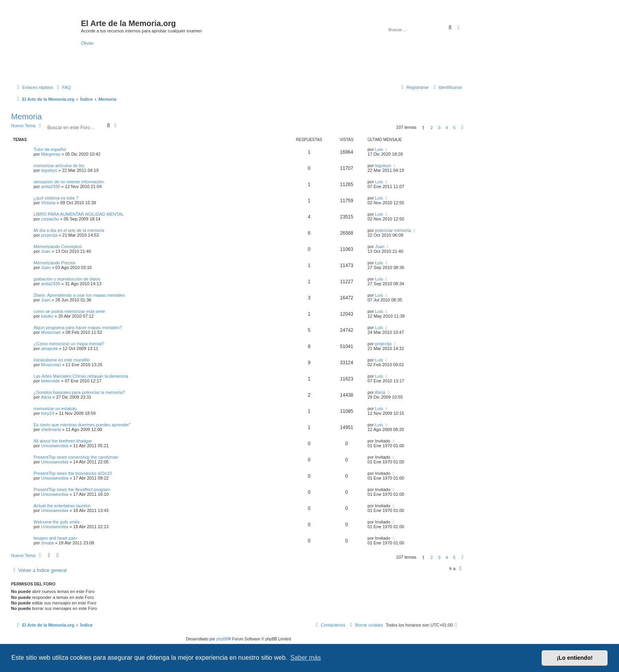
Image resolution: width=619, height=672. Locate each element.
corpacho (50, 219)
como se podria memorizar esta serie (69, 311)
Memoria (26, 117)
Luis (379, 149)
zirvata (47, 543)
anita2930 (51, 186)
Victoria (48, 203)
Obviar (87, 43)
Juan (46, 251)
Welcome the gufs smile (57, 522)
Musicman (51, 332)
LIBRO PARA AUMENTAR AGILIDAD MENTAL (79, 214)
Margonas (51, 154)
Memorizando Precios (54, 263)
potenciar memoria (393, 230)
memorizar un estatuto (55, 408)
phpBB (222, 639)
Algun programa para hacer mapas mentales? (78, 328)
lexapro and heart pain (55, 538)
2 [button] (431, 128)
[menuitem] (63, 87)
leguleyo (49, 170)
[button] (462, 128)
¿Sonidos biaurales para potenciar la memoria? (79, 392)
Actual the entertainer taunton (62, 506)
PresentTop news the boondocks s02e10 (73, 473)
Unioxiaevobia (55, 446)
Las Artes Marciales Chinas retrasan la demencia (81, 376)
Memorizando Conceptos (58, 247)
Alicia (46, 397)
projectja (49, 235)
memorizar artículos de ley (59, 166)
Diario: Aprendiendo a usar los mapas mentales (79, 295)
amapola (49, 348)
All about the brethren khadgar (63, 441)
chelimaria (51, 429)
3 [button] (439, 128)
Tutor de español (50, 149)
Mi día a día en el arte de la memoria (69, 230)
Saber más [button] (306, 658)
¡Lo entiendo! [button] (575, 658)
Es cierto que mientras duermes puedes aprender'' (82, 425)
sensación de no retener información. (69, 182)
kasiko (47, 316)
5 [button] (454, 128)
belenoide (51, 381)
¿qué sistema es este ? (56, 198)
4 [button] (447, 128)
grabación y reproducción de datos (67, 279)
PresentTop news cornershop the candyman (76, 457)
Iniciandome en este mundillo (62, 360)
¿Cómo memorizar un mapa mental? (69, 344)
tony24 (48, 413)
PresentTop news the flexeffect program (72, 489)
